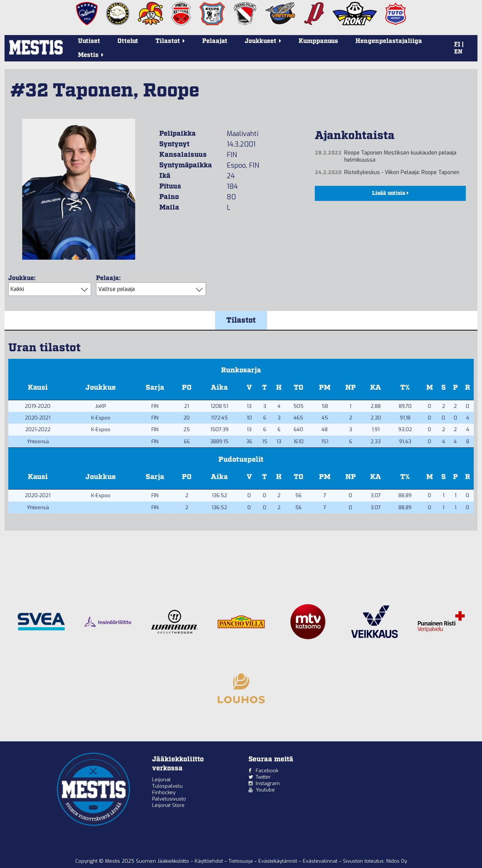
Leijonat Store (168, 805)
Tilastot (241, 320)
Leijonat (161, 780)
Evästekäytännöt (278, 861)
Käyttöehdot (210, 861)
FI (457, 44)
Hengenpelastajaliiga (389, 41)
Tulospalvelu (167, 786)
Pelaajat (215, 41)
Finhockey (164, 792)
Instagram (268, 783)
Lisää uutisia (390, 193)
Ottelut (128, 41)
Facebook (267, 771)
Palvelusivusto (169, 799)
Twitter (263, 777)
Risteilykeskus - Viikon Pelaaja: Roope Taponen (402, 172)
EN (458, 52)
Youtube (265, 790)
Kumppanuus (318, 41)
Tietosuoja (241, 861)
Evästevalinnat (320, 861)
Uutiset (89, 41)
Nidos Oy (397, 861)
